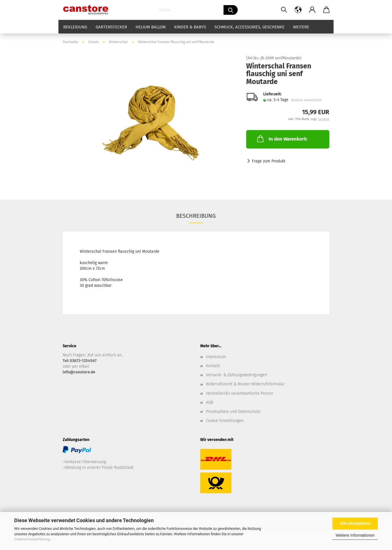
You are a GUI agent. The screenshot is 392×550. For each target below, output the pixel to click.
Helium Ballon (151, 27)
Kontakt (213, 366)
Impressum (216, 357)
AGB (209, 402)
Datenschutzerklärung (32, 539)
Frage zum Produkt (269, 161)
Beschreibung (196, 216)
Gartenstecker (111, 27)
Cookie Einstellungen (225, 421)
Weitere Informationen (355, 535)
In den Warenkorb (281, 139)
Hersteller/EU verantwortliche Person (240, 393)
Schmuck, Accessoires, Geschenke (249, 27)
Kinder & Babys (190, 27)
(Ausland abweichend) (306, 100)
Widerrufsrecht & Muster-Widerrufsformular (245, 384)
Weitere (301, 27)
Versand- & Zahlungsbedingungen (236, 375)
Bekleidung (75, 27)
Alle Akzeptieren (355, 523)
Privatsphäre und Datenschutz (233, 412)
